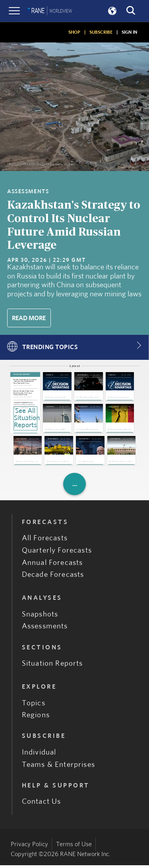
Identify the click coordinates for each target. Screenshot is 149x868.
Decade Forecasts (53, 578)
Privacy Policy (29, 847)
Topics (34, 706)
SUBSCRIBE (101, 32)
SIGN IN (129, 32)
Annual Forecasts (52, 566)
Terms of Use (74, 847)
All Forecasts (45, 541)
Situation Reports (52, 666)
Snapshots (40, 617)
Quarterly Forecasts (57, 553)
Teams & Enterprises (58, 767)
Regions (36, 718)
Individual (39, 755)
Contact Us (42, 804)
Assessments (45, 629)
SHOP (74, 32)
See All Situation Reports (26, 418)
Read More (29, 318)
